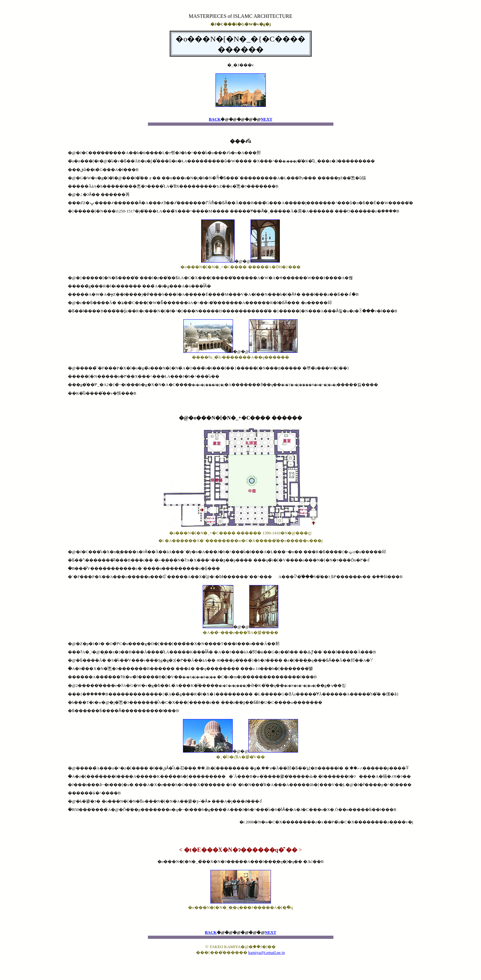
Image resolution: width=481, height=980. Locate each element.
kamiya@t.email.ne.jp (267, 952)
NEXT (266, 119)
